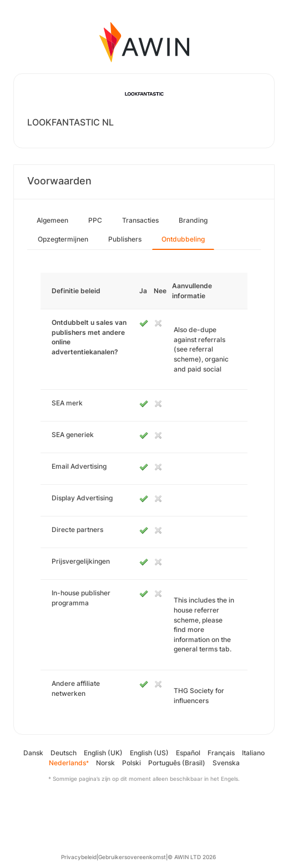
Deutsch (64, 753)
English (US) (149, 753)
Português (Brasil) (177, 763)
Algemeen (52, 220)
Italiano (253, 753)
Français (221, 753)
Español (188, 753)
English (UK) (103, 753)
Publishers (125, 239)
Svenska (226, 763)
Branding (193, 220)
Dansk (33, 753)
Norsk (105, 763)
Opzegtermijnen (63, 239)
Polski (132, 763)
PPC (95, 220)
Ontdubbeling (183, 239)
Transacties (140, 220)
